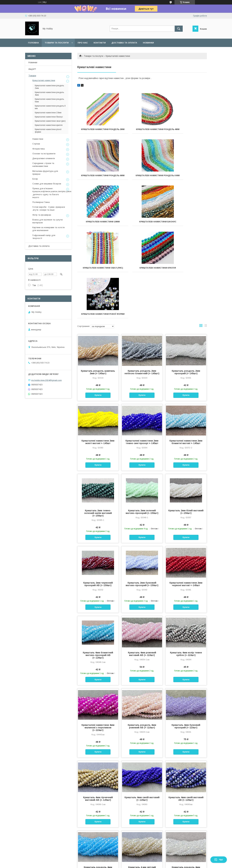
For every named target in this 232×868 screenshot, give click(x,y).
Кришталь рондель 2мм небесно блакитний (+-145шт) (142, 287)
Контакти (100, 43)
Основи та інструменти (44, 154)
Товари (32, 76)
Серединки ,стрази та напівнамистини (43, 165)
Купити (98, 310)
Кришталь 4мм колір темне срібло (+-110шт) (186, 568)
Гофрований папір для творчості (44, 237)
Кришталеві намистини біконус (187, 179)
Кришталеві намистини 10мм (142, 178)
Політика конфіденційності (133, 864)
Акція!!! (32, 69)
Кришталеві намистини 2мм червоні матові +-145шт (186, 498)
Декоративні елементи (44, 158)
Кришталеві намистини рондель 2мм (98, 130)
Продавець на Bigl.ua (116, 861)
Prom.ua (131, 858)
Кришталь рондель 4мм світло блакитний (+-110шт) (98, 783)
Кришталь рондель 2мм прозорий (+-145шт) (186, 287)
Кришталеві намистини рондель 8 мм (98, 179)
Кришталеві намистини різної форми (187, 227)
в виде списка (205, 241)
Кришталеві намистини (44, 80)
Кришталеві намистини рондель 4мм (142, 130)
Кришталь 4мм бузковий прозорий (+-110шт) (186, 641)
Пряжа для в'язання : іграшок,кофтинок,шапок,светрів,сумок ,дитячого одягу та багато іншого (52, 193)
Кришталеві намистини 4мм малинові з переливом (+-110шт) (98, 642)
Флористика (39, 149)
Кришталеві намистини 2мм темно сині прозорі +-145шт (142, 356)
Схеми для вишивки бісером (47, 184)
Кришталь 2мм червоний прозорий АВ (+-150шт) (98, 498)
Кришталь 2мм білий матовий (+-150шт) (186, 426)
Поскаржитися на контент (108, 864)
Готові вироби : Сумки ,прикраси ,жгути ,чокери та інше (49, 208)
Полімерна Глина (41, 202)
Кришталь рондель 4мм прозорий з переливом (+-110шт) (186, 784)
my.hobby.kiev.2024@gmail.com (46, 380)
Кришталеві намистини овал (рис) (98, 227)
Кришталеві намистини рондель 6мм (187, 130)
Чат (219, 860)
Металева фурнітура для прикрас (45, 173)
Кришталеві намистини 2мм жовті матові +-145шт (98, 356)
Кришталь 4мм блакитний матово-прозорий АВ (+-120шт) (98, 570)
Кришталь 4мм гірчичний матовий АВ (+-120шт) (98, 713)
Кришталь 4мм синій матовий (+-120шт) (142, 713)
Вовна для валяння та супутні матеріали (48, 221)
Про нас (83, 43)
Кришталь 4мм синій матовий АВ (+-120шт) (186, 713)
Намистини (38, 139)
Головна (33, 43)
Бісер (35, 179)
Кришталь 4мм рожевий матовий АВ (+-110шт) (142, 568)
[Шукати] (179, 29)
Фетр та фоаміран (42, 215)
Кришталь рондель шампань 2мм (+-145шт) (98, 287)
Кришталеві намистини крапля (142, 227)
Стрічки (36, 144)
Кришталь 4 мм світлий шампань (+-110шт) (142, 783)
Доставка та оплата (124, 43)
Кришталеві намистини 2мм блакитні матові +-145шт (186, 356)
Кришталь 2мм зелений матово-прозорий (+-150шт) (142, 426)
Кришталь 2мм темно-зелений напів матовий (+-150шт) (98, 427)
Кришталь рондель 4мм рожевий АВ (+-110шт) (142, 641)
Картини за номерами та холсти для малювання (48, 229)
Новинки (148, 43)
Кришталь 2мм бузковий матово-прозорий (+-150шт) (142, 498)
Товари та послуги (57, 43)
